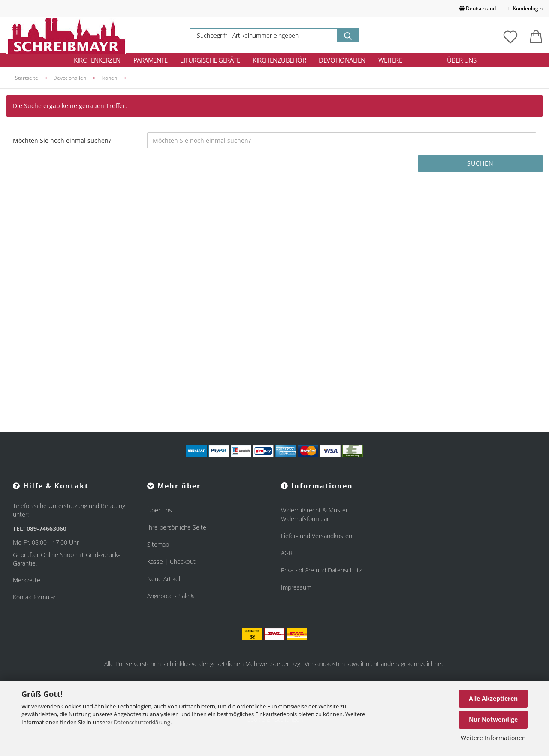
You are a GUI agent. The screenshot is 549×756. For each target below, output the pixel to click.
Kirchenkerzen (97, 60)
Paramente (151, 60)
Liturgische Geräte (210, 60)
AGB (287, 553)
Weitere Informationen (493, 738)
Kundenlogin (526, 8)
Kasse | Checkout (171, 562)
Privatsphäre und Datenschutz (321, 570)
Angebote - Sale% (171, 596)
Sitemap (158, 544)
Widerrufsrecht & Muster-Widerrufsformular (315, 514)
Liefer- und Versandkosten (317, 536)
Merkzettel (27, 580)
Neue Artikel (164, 579)
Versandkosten (325, 664)
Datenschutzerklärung (142, 722)
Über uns (462, 60)
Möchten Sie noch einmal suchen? (62, 140)
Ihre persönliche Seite (177, 527)
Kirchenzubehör (279, 60)
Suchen (480, 163)
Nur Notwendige (493, 719)
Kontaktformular (34, 597)
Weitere (390, 60)
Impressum (296, 587)
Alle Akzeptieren (493, 698)
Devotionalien (342, 60)
